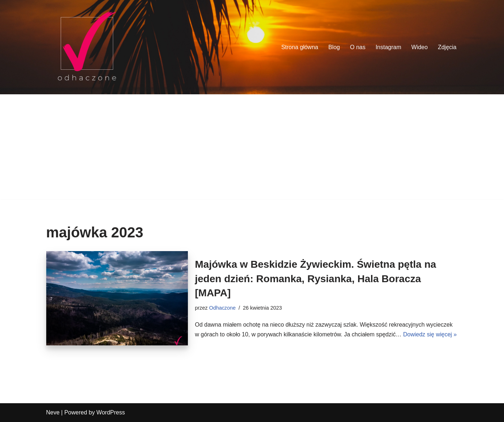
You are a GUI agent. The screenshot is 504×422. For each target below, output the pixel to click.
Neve (53, 412)
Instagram (388, 47)
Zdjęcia (447, 47)
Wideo (420, 47)
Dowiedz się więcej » (430, 334)
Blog (334, 47)
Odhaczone (223, 308)
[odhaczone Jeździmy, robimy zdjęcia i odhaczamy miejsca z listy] (87, 47)
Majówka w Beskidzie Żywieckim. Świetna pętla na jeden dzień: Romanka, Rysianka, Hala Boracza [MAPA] (316, 278)
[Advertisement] (252, 148)
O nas (358, 47)
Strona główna (300, 47)
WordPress (111, 412)
